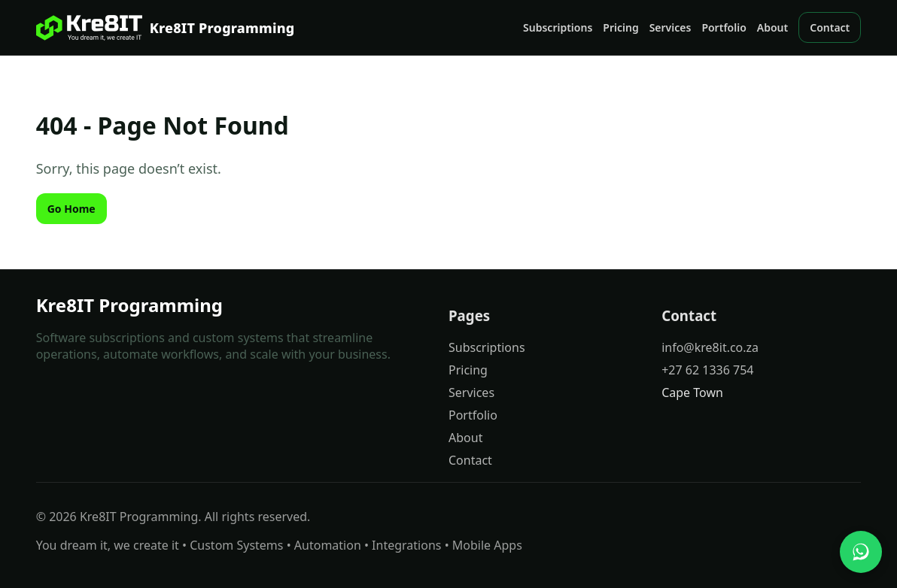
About (772, 27)
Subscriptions (558, 27)
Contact (830, 27)
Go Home (71, 209)
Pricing (620, 27)
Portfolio (724, 27)
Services (670, 27)
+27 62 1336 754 (707, 370)
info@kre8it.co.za (710, 347)
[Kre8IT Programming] (166, 28)
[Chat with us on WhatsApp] (861, 552)
